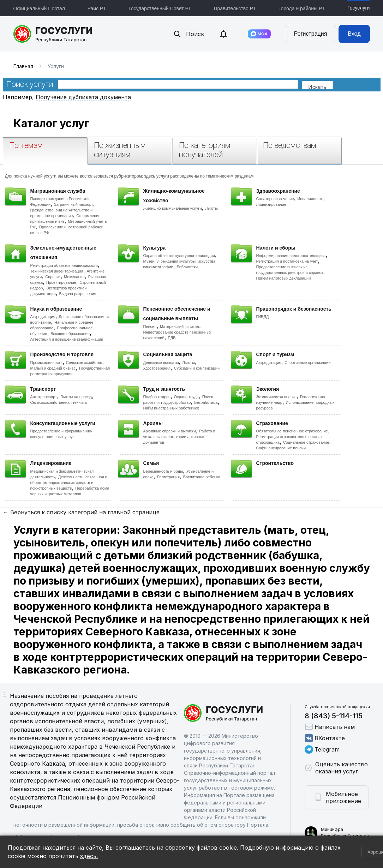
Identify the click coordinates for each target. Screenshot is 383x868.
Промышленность (47, 363)
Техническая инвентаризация (57, 271)
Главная (23, 66)
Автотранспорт (44, 397)
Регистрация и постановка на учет (287, 261)
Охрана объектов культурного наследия (179, 256)
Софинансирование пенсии (281, 448)
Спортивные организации (307, 363)
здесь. (89, 856)
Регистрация (311, 34)
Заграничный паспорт (74, 204)
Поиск (188, 34)
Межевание (74, 277)
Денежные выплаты (161, 363)
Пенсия (150, 327)
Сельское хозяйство (84, 363)
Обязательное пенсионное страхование (292, 431)
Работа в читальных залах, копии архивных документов (179, 437)
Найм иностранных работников (171, 408)
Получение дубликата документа (83, 97)
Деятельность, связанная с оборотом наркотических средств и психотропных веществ (69, 483)
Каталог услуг (51, 123)
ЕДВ (172, 338)
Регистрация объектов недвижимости (64, 265)
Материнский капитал (179, 327)
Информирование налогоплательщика (291, 256)
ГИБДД (263, 317)
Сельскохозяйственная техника (59, 402)
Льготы (211, 208)
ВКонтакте (325, 738)
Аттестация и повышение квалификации (67, 339)
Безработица (206, 402)
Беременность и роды (163, 471)
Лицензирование (271, 204)
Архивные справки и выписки (170, 431)
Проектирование (61, 282)
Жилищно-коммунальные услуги (173, 208)
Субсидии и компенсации (197, 368)
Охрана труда (186, 397)
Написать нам (330, 727)
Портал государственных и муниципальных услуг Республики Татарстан (53, 34)
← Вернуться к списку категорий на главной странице (81, 512)
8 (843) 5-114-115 (334, 716)
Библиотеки (187, 267)
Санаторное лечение (275, 199)
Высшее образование (70, 334)
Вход (354, 34)
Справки (53, 277)
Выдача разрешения (78, 294)
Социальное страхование (306, 442)
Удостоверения (157, 368)
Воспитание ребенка (202, 477)
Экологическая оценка (277, 397)
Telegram (322, 749)
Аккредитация (43, 317)
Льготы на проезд (76, 397)
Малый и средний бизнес (53, 368)
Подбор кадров (157, 397)
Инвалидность (310, 199)
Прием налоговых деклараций (284, 278)
